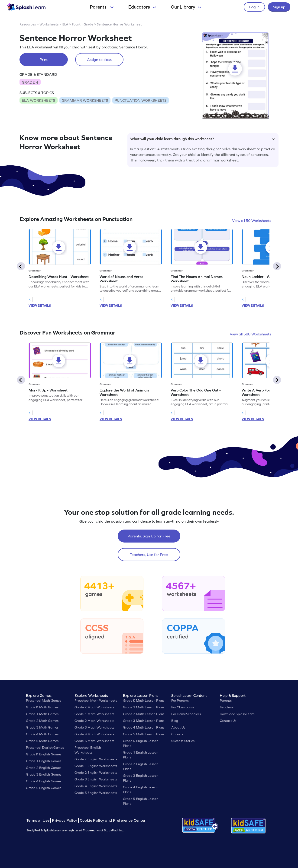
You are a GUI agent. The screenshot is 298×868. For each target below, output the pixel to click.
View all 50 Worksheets (252, 221)
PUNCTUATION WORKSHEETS (141, 100)
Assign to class (99, 60)
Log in (254, 7)
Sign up (279, 7)
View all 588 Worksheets (250, 334)
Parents (102, 7)
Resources (28, 24)
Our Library (186, 7)
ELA (65, 24)
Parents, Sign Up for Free (149, 536)
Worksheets (49, 24)
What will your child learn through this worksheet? (202, 139)
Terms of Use (39, 820)
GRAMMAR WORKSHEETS (85, 100)
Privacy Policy (65, 820)
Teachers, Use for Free (149, 555)
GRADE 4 (30, 82)
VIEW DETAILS (40, 306)
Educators (142, 7)
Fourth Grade (83, 24)
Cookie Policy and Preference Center (113, 820)
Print (44, 60)
